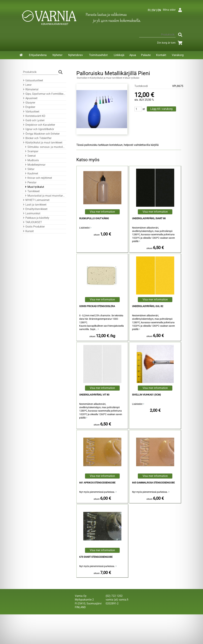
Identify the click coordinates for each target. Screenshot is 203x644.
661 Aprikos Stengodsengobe (97, 483)
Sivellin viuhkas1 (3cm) (146, 395)
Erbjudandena (38, 55)
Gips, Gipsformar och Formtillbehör (44, 94)
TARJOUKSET (32, 222)
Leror (27, 85)
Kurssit (28, 231)
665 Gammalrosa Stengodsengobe (153, 483)
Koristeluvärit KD (34, 116)
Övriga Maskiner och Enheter (41, 134)
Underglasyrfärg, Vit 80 (94, 395)
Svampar (31, 151)
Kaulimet (31, 173)
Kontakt (161, 55)
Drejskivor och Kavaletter (39, 125)
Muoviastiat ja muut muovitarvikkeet (45, 196)
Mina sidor (173, 10)
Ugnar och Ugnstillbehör (38, 129)
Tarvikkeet (32, 191)
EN (159, 10)
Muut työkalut (34, 187)
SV (154, 10)
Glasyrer (29, 103)
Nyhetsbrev (76, 55)
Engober (29, 107)
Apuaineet (30, 98)
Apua (133, 55)
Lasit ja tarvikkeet (34, 205)
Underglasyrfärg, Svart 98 (149, 218)
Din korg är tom (170, 43)
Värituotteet (31, 112)
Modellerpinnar (35, 165)
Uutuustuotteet (33, 80)
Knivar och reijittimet (38, 178)
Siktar (29, 169)
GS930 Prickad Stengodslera (97, 306)
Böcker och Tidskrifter (37, 138)
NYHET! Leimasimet (36, 200)
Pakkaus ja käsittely (36, 218)
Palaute (146, 55)
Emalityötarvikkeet (35, 209)
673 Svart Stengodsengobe (96, 557)
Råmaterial (30, 89)
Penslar (30, 182)
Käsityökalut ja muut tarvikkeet (42, 143)
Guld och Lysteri (33, 120)
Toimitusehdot (98, 55)
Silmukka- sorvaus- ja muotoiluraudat (45, 147)
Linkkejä (119, 55)
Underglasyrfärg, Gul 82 (148, 306)
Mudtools (31, 160)
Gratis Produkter (33, 227)
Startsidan (82, 78)
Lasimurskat (31, 213)
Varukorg (178, 55)
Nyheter (57, 55)
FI (149, 10)
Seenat (30, 156)
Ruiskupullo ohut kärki (94, 218)
